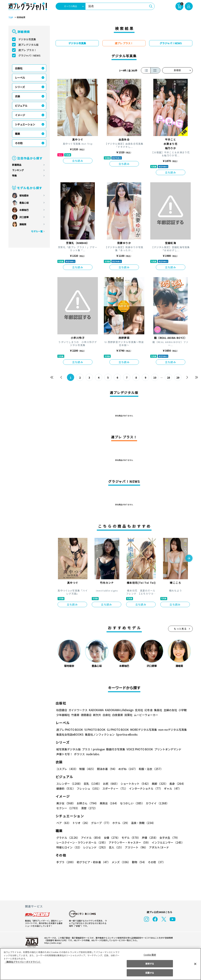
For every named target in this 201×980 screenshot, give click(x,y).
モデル (130, 838)
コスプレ (67, 769)
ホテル (120, 823)
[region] (100, 964)
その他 (19, 143)
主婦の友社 (170, 710)
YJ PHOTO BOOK (94, 730)
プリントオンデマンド (166, 749)
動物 (138, 862)
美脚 (158, 784)
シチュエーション (25, 124)
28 (168, 378)
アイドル (91, 838)
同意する (150, 973)
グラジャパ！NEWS (29, 55)
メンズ (120, 862)
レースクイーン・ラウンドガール (82, 842)
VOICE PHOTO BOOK (139, 749)
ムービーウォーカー (146, 715)
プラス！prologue (93, 749)
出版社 (19, 68)
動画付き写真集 (115, 749)
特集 (14, 176)
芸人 (116, 847)
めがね (127, 769)
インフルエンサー (167, 842)
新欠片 (97, 715)
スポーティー (114, 788)
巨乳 (92, 784)
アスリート (135, 847)
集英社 (158, 710)
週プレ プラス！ (27, 50)
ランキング (18, 170)
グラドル (68, 838)
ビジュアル (21, 106)
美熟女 (108, 803)
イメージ (20, 115)
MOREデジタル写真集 (141, 730)
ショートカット (134, 784)
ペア (64, 823)
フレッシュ (88, 788)
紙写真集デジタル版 (68, 749)
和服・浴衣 (150, 769)
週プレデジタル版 (28, 45)
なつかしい (131, 803)
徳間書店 (86, 715)
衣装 (17, 96)
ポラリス (79, 754)
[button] (189, 559)
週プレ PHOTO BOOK (69, 730)
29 (178, 378)
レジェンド (95, 847)
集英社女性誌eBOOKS (70, 734)
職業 (17, 134)
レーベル (20, 78)
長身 (175, 784)
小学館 (182, 710)
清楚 (64, 808)
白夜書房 (118, 715)
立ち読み (78, 161)
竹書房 (75, 715)
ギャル (171, 788)
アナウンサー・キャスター (129, 842)
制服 (87, 769)
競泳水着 (106, 769)
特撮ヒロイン (69, 847)
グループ (100, 823)
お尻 (110, 784)
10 (155, 378)
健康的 (66, 788)
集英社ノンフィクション (99, 734)
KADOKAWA (96, 710)
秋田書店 (62, 710)
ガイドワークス (78, 710)
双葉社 (128, 715)
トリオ (81, 823)
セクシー (180, 803)
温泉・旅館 (142, 823)
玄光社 (138, 710)
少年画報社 (63, 715)
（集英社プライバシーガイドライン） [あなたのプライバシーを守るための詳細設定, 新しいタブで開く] (23, 962)
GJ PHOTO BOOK (116, 730)
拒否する (150, 964)
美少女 (66, 803)
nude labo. (93, 754)
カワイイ (156, 803)
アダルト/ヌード (158, 847)
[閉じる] (195, 964)
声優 (148, 838)
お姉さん (87, 803)
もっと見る (180, 629)
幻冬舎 (148, 710)
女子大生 (168, 838)
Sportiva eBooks (126, 734)
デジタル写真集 (27, 39)
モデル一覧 (37, 231)
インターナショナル (145, 788)
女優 (111, 838)
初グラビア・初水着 (93, 862)
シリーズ (20, 87)
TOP (11, 17)
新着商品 (17, 165)
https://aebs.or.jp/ (52, 943)
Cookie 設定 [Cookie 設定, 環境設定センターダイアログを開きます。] (150, 955)
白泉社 (107, 715)
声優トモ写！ (64, 754)
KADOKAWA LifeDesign (119, 710)
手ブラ (66, 862)
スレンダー (69, 784)
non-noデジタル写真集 (170, 730)
